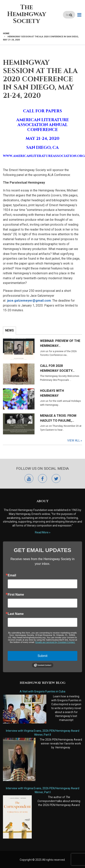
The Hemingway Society (27, 14)
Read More (42, 532)
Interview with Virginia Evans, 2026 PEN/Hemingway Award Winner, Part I (43, 790)
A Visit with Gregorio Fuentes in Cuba (42, 691)
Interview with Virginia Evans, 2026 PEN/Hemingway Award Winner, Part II (43, 733)
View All (74, 440)
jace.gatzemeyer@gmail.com (29, 301)
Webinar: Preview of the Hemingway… (60, 343)
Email (12, 575)
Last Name (16, 614)
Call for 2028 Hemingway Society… (57, 368)
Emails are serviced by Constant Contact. (55, 642)
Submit (43, 656)
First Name (16, 595)
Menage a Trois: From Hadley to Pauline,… (58, 418)
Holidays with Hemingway (52, 393)
